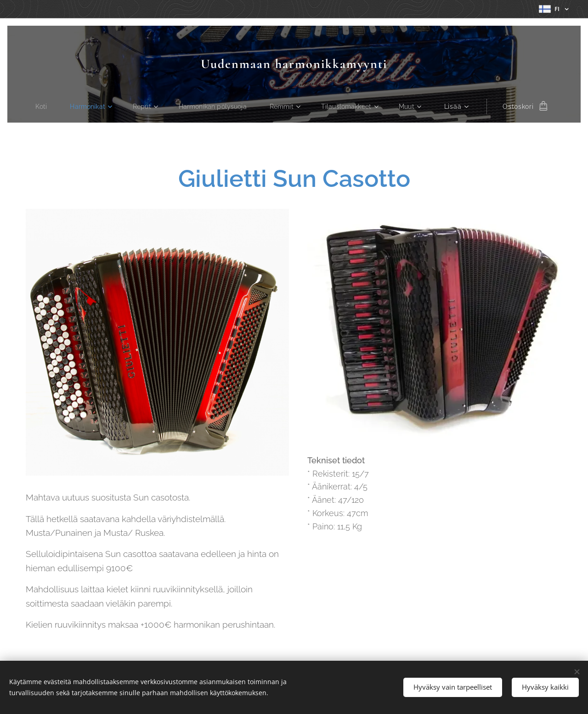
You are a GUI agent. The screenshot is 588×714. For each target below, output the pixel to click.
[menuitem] (39, 107)
